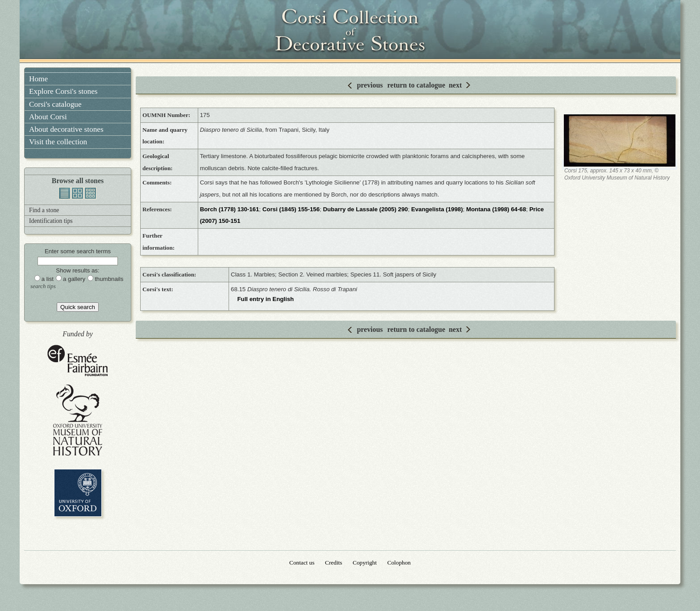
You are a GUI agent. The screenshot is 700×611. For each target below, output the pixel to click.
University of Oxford (78, 493)
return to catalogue (417, 85)
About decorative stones (66, 129)
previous (370, 85)
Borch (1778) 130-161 (230, 209)
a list (48, 279)
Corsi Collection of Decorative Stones (350, 31)
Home (38, 79)
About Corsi (48, 117)
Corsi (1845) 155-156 (291, 209)
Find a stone (44, 210)
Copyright (365, 563)
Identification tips (51, 221)
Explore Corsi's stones (63, 91)
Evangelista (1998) (437, 209)
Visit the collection (58, 142)
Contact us (302, 563)
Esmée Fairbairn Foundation (78, 361)
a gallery (74, 279)
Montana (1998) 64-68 (496, 209)
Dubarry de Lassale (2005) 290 (365, 209)
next (455, 85)
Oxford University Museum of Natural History (78, 420)
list (65, 193)
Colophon (399, 563)
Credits (333, 563)
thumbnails (90, 193)
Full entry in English (265, 299)
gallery (77, 193)
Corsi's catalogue (55, 104)
